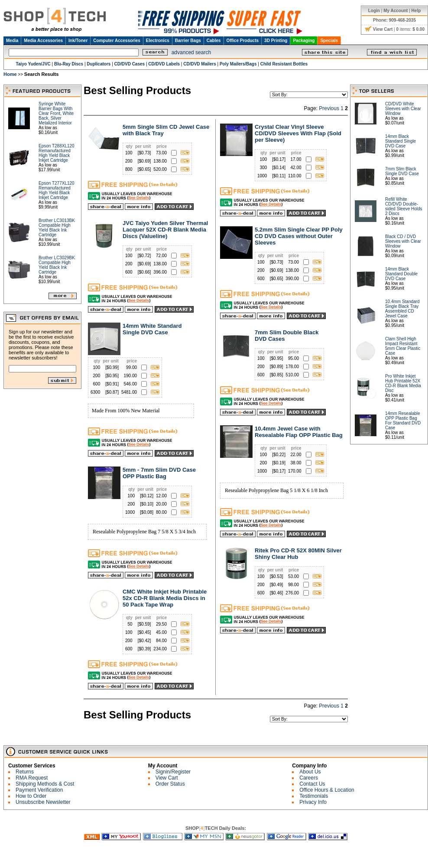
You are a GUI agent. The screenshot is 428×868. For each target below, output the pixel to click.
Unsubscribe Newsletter (43, 802)
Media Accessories (43, 41)
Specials (329, 41)
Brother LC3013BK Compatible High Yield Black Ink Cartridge (57, 228)
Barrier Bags (188, 41)
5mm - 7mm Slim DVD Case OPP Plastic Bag (159, 473)
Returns (25, 772)
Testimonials (314, 796)
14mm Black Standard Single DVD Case (400, 141)
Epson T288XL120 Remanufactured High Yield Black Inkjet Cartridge (57, 153)
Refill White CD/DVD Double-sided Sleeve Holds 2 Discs (404, 206)
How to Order (31, 796)
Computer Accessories (117, 41)
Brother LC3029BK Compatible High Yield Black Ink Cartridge (57, 265)
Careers (309, 778)
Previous (329, 108)
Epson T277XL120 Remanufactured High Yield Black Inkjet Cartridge (57, 190)
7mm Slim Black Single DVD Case (402, 171)
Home (10, 74)
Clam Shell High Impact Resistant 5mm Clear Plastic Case (403, 346)
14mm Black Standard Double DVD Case (401, 274)
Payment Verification (39, 790)
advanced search (191, 52)
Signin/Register (173, 772)
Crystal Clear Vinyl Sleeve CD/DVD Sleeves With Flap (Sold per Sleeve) (298, 133)
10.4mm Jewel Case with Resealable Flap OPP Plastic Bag (299, 432)
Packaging (304, 41)
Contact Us (312, 784)
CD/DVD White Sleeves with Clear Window (403, 109)
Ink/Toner (78, 41)
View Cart (167, 778)
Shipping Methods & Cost (45, 784)
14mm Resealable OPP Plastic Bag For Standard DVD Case (403, 421)
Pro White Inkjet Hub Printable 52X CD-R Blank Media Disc (403, 383)
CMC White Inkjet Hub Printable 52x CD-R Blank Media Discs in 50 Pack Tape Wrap (165, 598)
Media (12, 41)
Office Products (243, 41)
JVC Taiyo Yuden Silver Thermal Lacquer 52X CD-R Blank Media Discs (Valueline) (165, 230)
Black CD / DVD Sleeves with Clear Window (403, 241)
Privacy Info (313, 802)
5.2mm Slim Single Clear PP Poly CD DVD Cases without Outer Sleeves (299, 236)
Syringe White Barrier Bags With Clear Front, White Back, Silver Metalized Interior (56, 113)
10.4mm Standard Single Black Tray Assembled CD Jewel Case (402, 309)
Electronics (158, 41)
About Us (310, 772)
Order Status (170, 784)
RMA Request (32, 778)
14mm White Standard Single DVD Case (152, 329)
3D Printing (276, 41)
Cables (214, 41)
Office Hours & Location (327, 790)
